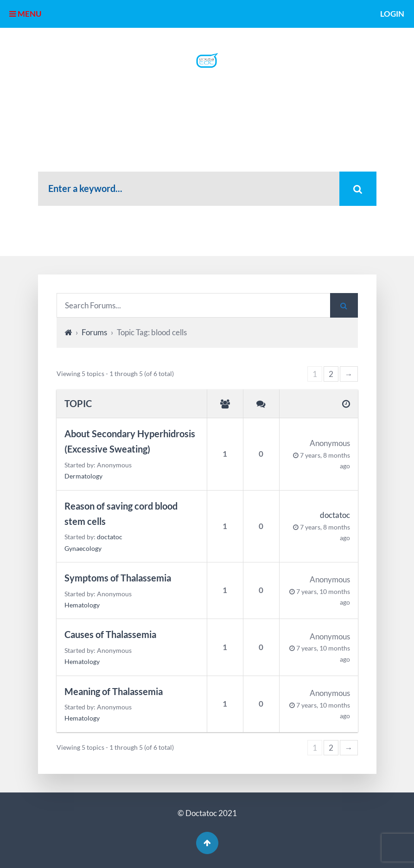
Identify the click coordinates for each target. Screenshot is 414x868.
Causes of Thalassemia (110, 635)
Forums (94, 332)
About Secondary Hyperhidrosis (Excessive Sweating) (130, 441)
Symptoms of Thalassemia (118, 578)
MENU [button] (25, 14)
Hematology (82, 605)
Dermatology (83, 476)
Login (392, 14)
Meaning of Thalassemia (114, 692)
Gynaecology (83, 549)
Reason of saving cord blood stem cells (121, 514)
